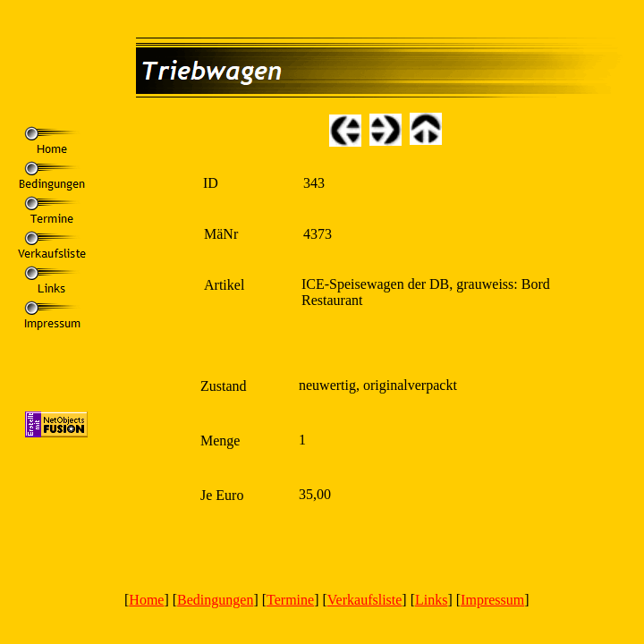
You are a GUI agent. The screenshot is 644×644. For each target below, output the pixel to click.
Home (146, 600)
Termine (290, 600)
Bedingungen (215, 600)
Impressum (492, 600)
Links (431, 600)
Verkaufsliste (365, 600)
